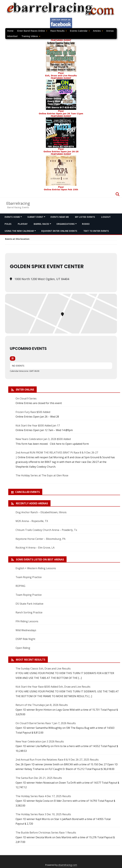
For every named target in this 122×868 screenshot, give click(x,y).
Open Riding (23, 648)
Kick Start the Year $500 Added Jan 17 (38, 425)
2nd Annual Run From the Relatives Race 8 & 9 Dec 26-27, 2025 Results (57, 760)
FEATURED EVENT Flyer (61, 95)
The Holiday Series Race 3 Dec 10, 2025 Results (43, 814)
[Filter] (13, 359)
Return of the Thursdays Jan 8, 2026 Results (42, 705)
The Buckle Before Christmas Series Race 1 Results (46, 833)
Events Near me (60, 217)
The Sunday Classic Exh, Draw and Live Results (43, 669)
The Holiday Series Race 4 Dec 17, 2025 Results (43, 796)
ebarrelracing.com (68, 865)
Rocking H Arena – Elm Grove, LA (35, 548)
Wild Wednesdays (26, 630)
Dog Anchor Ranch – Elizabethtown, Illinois (41, 512)
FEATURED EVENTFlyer (61, 57)
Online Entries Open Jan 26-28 (61, 152)
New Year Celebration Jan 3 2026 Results (40, 741)
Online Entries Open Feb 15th (61, 190)
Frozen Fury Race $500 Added (33, 412)
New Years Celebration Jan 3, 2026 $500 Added (43, 439)
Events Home (12, 217)
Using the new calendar (19, 231)
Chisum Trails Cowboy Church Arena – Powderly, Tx (46, 530)
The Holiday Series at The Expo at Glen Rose (42, 475)
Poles (8, 224)
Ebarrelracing (18, 203)
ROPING (20, 586)
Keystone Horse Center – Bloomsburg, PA (41, 539)
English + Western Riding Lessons (36, 568)
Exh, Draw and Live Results (61, 76)
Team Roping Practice (29, 577)
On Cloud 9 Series (26, 398)
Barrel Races (41, 224)
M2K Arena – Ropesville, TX (32, 521)
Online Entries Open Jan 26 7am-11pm (61, 114)
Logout (106, 217)
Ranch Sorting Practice (29, 612)
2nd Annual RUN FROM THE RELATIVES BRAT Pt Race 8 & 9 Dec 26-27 (57, 453)
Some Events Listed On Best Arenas (40, 559)
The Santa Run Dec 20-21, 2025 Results (39, 778)
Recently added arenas (32, 503)
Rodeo (86, 224)
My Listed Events (85, 217)
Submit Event (35, 217)
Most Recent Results (31, 660)
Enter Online (25, 390)
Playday (23, 224)
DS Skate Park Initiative (29, 604)
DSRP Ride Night (25, 639)
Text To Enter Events (96, 231)
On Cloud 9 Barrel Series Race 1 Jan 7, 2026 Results (46, 723)
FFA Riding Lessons (27, 621)
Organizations (66, 224)
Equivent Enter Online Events (59, 231)
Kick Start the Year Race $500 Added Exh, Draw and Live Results (53, 687)
